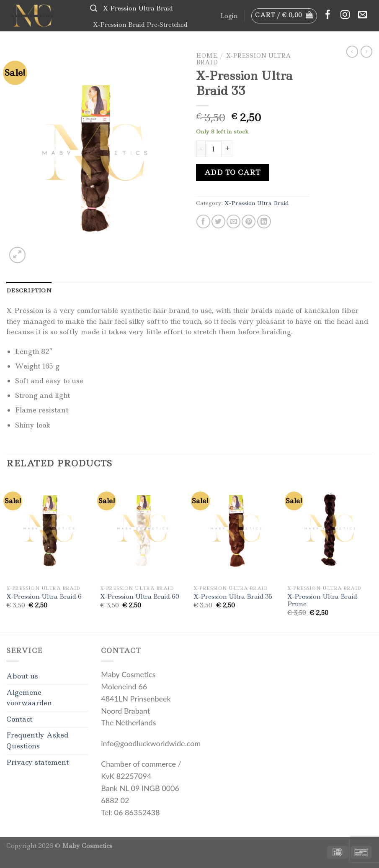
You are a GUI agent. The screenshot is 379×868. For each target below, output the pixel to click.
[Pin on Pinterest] (249, 221)
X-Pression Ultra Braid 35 (233, 597)
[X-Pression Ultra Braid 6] (49, 530)
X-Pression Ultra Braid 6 (44, 597)
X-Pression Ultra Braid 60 (140, 597)
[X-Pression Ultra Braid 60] (143, 530)
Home (206, 56)
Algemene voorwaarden (29, 698)
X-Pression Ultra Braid (138, 8)
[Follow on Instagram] (345, 15)
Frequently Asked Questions (37, 740)
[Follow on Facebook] (328, 15)
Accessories (192, 40)
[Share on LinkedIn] (264, 221)
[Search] (94, 9)
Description (29, 290)
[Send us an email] (363, 15)
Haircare (109, 40)
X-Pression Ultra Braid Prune (322, 600)
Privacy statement (37, 762)
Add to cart (233, 172)
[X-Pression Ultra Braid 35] (236, 530)
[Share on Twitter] (218, 221)
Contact (19, 719)
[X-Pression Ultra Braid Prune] (330, 530)
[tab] (29, 290)
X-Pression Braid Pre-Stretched (140, 25)
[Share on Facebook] (203, 221)
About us (22, 676)
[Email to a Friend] (233, 221)
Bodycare (149, 40)
